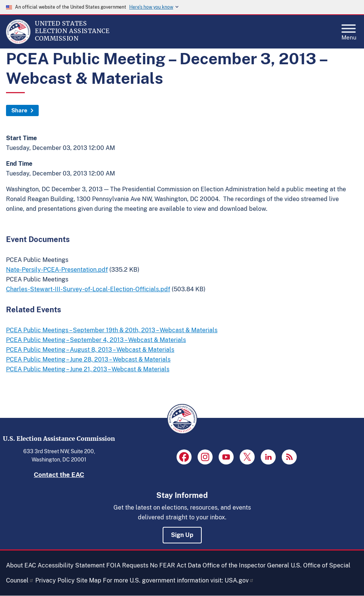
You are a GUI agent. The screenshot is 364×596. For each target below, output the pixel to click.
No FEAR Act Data (175, 565)
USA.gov (239, 580)
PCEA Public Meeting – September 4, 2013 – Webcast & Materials (96, 340)
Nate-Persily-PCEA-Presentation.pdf (57, 270)
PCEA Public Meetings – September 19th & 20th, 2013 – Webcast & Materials (112, 330)
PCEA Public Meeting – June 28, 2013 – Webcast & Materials (88, 359)
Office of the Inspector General (246, 565)
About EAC (21, 565)
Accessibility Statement (71, 565)
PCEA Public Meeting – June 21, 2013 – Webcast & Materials (88, 369)
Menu (349, 30)
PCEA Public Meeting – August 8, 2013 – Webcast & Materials (90, 350)
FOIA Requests (127, 565)
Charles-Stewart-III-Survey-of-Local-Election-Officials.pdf (88, 289)
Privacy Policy (55, 580)
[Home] (18, 42)
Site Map (89, 580)
